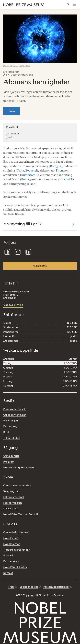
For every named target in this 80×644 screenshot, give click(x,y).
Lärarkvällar (11, 508)
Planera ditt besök (15, 409)
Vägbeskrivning (13, 305)
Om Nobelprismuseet (16, 532)
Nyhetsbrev (40, 266)
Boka (12, 111)
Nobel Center (12, 544)
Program (9, 462)
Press (11, 587)
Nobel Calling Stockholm (18, 467)
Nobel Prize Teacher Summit (21, 514)
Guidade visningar (15, 415)
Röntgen (56, 166)
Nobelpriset (11, 538)
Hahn (32, 184)
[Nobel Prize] (27, 5)
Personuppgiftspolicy (56, 587)
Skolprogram (11, 491)
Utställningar (11, 456)
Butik (6, 432)
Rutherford (28, 175)
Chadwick (66, 179)
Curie (20, 171)
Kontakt (8, 573)
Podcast (8, 555)
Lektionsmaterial (14, 497)
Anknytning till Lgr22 (23, 224)
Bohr (24, 179)
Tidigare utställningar (17, 550)
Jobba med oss (29, 587)
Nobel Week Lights (15, 567)
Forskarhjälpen (13, 503)
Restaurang (10, 426)
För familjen (11, 421)
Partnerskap (11, 561)
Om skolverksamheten (17, 485)
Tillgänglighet (12, 438)
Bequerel (31, 171)
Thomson (62, 171)
